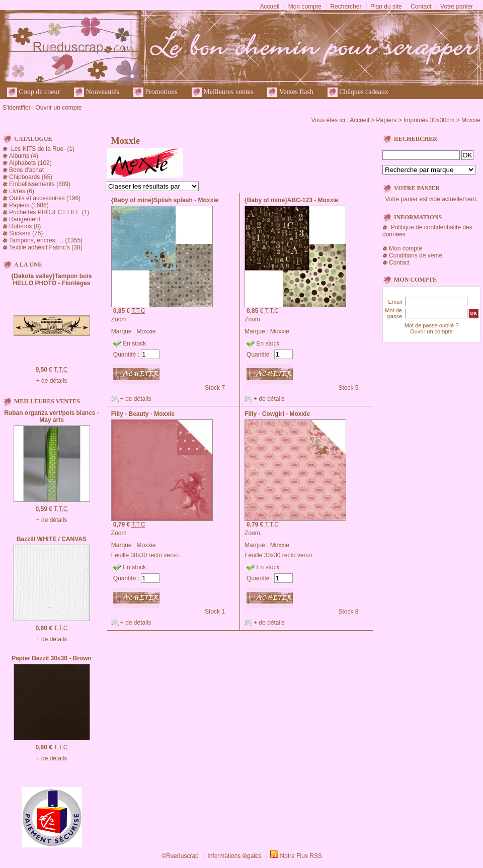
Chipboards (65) (31, 177)
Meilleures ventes (223, 92)
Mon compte (305, 7)
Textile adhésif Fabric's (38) (46, 247)
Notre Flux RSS (301, 856)
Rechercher (346, 7)
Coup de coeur (33, 92)
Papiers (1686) (29, 205)
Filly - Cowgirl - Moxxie (277, 414)
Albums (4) (24, 156)
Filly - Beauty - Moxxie (143, 414)
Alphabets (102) (30, 163)
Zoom (119, 319)
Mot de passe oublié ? (432, 325)
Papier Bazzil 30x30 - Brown (52, 658)
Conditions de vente (416, 255)
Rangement (25, 219)
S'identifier (17, 108)
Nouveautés (97, 92)
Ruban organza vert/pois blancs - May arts (52, 416)
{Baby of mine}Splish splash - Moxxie (165, 200)
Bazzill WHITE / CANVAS (52, 539)
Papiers (387, 120)
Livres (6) (22, 191)
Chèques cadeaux (358, 92)
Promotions (155, 92)
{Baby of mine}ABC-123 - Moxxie (291, 200)
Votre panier (457, 7)
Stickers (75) (26, 233)
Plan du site (386, 7)
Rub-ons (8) (25, 226)
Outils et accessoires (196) (45, 198)
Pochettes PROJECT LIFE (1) (49, 212)
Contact (421, 7)
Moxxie (471, 120)
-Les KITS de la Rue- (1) (42, 149)
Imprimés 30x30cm (429, 120)
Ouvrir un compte (58, 108)
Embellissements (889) (40, 184)
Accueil (270, 7)
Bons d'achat (26, 170)
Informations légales (234, 856)
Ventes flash (290, 92)
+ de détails (52, 381)
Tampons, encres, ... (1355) (46, 240)
